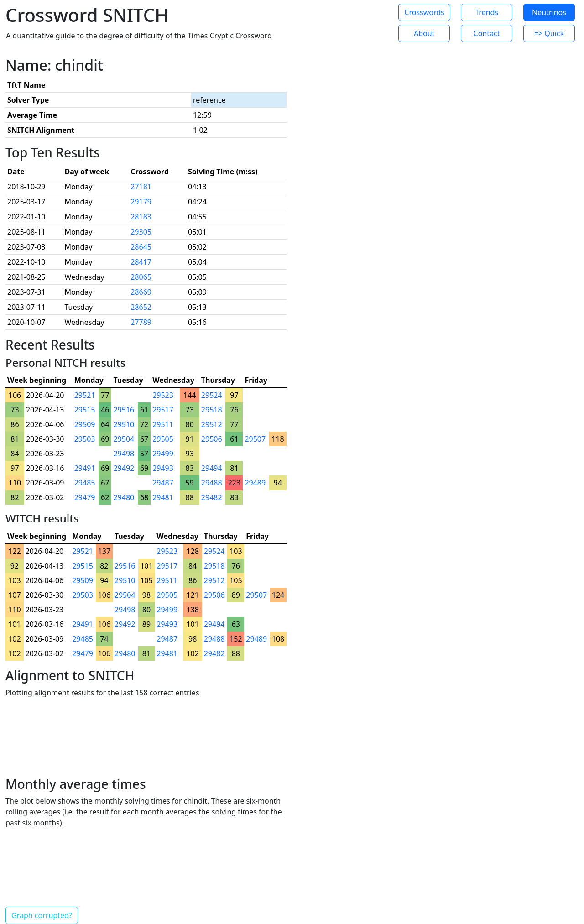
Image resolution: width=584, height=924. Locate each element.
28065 (141, 277)
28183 (141, 217)
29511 (163, 424)
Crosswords (424, 12)
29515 (85, 410)
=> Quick (549, 33)
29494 (212, 468)
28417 (141, 262)
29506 (212, 439)
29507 (255, 439)
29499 (163, 454)
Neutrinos (549, 12)
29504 (124, 439)
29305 (141, 232)
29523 (163, 395)
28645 (141, 247)
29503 (85, 439)
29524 (212, 395)
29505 (163, 439)
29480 (124, 497)
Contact (487, 33)
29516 (124, 410)
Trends (487, 12)
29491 (85, 468)
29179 (141, 202)
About (424, 33)
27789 (141, 322)
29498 (124, 454)
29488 (212, 483)
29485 (85, 483)
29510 (124, 424)
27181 (141, 187)
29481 (163, 497)
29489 (255, 483)
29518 (212, 410)
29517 (163, 410)
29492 (124, 468)
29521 (85, 395)
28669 (141, 292)
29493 (163, 468)
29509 (85, 424)
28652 (141, 307)
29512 (212, 424)
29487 (163, 483)
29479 (85, 497)
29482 (212, 497)
